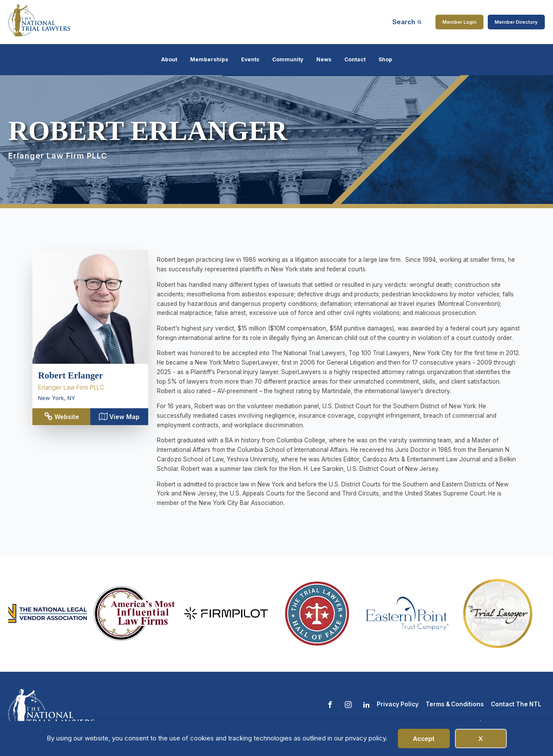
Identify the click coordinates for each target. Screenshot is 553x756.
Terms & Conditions (455, 704)
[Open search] (407, 22)
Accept (423, 739)
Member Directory (516, 22)
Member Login (459, 22)
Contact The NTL (516, 704)
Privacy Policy (398, 704)
